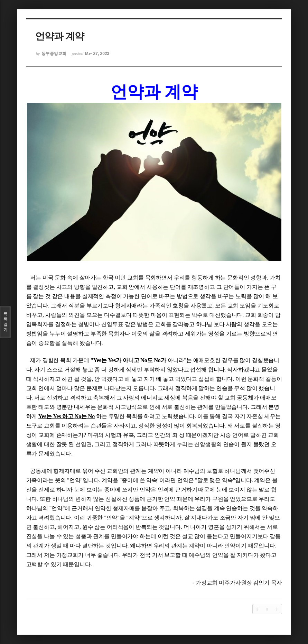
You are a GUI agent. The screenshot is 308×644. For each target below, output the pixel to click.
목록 (6, 322)
